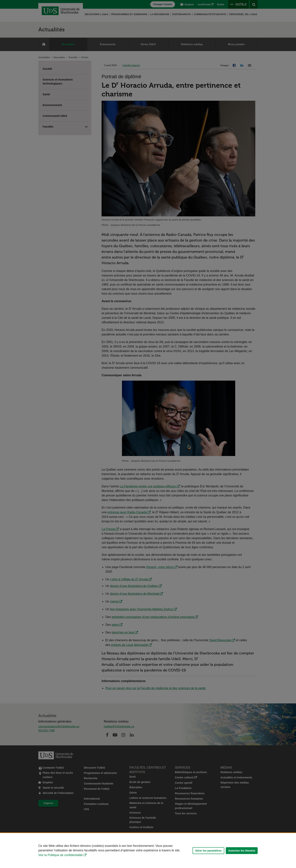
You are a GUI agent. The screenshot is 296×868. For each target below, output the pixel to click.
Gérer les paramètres (208, 851)
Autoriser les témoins (242, 851)
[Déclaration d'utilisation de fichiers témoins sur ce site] (148, 851)
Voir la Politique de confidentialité (61, 855)
